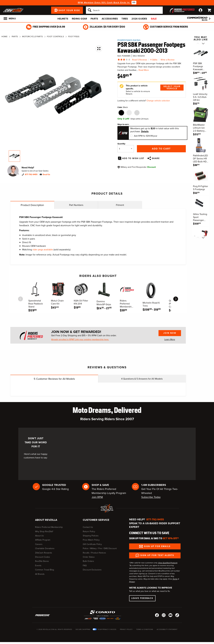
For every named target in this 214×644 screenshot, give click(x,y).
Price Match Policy (91, 540)
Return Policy (89, 531)
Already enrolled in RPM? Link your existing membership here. (80, 340)
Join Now (170, 333)
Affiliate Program (43, 540)
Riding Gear (79, 19)
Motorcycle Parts (32, 37)
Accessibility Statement (167, 629)
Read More (144, 70)
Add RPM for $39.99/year (146, 136)
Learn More (170, 339)
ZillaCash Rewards (44, 553)
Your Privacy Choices (107, 629)
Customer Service (96, 520)
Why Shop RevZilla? (44, 531)
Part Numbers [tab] (76, 205)
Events (38, 566)
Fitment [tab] (120, 205)
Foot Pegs (74, 37)
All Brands (40, 574)
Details (145, 131)
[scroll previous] (21, 299)
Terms (175, 579)
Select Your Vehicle (172, 87)
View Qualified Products (168, 563)
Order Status (89, 557)
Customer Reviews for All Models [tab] (54, 379)
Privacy (132, 582)
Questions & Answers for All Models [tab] (142, 379)
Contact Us (88, 527)
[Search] (124, 10)
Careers (39, 544)
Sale (154, 19)
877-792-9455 (31, 174)
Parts (94, 19)
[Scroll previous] (198, 44)
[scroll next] (176, 299)
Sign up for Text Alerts (157, 555)
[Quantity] (126, 149)
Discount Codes (43, 557)
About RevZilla (46, 520)
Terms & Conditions (145, 629)
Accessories (110, 19)
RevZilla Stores (42, 561)
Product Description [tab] (32, 205)
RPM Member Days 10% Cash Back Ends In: (104, 3)
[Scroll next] (203, 44)
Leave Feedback (142, 598)
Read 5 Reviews (140, 60)
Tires (125, 19)
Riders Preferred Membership (49, 527)
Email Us (46, 174)
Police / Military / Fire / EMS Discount (100, 548)
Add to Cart (161, 149)
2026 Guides (139, 19)
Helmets (63, 19)
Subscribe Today (151, 497)
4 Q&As (154, 60)
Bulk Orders (88, 561)
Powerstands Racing (129, 40)
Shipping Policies (91, 536)
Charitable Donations (45, 548)
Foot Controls (55, 37)
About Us (39, 536)
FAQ (85, 566)
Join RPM (97, 497)
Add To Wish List (133, 158)
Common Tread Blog (45, 570)
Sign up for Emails (157, 546)
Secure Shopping (83, 629)
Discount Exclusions (92, 570)
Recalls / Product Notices (94, 553)
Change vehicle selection (158, 101)
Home (4, 37)
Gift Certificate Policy (92, 544)
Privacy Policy (126, 629)
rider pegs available (43, 250)
